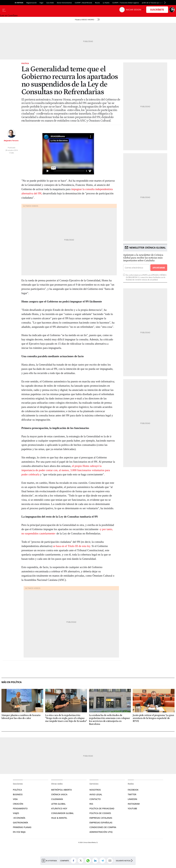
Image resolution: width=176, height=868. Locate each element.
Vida (15, 799)
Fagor (42, 3)
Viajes (16, 813)
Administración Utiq (101, 832)
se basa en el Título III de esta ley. (72, 546)
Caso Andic (50, 3)
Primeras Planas (22, 827)
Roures (97, 3)
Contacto (95, 799)
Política (25, 63)
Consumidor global (62, 813)
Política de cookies (100, 813)
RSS (91, 804)
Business (18, 794)
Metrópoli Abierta (61, 790)
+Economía (19, 818)
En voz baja (19, 832)
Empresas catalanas (101, 818)
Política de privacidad (102, 808)
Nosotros (95, 790)
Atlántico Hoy (59, 808)
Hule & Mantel (59, 818)
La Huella (106, 3)
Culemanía (57, 799)
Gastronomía (20, 823)
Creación (18, 804)
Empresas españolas (101, 823)
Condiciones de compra (103, 827)
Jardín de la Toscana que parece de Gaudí (157, 3)
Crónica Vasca (59, 794)
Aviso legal (96, 794)
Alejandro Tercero (11, 141)
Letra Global (58, 804)
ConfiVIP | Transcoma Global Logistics (126, 3)
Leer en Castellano (9, 15)
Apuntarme (159, 268)
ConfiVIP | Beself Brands (83, 3)
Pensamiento (20, 808)
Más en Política (12, 682)
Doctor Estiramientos (64, 3)
